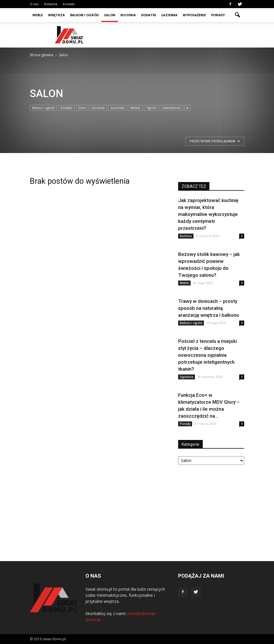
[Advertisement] (176, 35)
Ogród (151, 108)
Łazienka (169, 15)
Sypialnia (187, 377)
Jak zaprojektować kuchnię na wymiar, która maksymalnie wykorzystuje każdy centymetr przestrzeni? (208, 214)
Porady (218, 15)
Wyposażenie (194, 15)
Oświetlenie (171, 108)
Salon (110, 15)
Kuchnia (128, 15)
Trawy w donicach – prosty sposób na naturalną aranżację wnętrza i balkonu (209, 308)
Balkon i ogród (84, 15)
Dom (82, 108)
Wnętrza (56, 15)
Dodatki (149, 15)
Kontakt (69, 4)
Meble (38, 15)
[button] (237, 15)
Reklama (51, 4)
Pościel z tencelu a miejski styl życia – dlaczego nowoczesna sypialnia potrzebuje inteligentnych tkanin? (208, 355)
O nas (34, 4)
